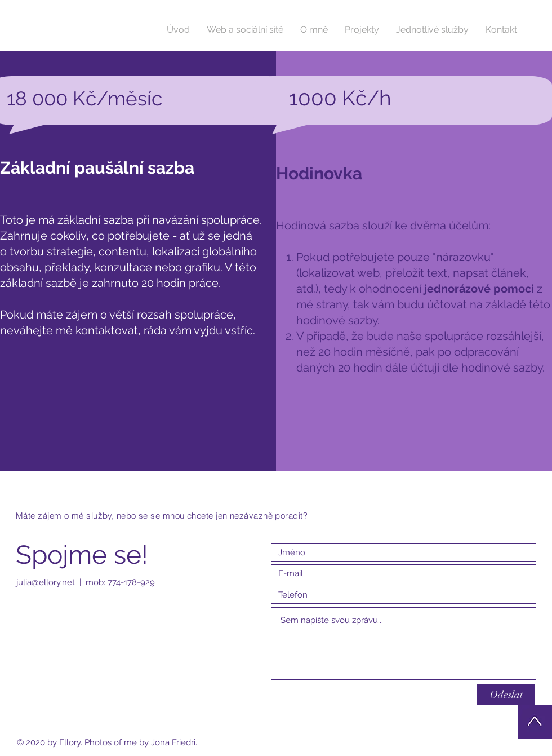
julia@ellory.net (46, 582)
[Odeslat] (506, 695)
